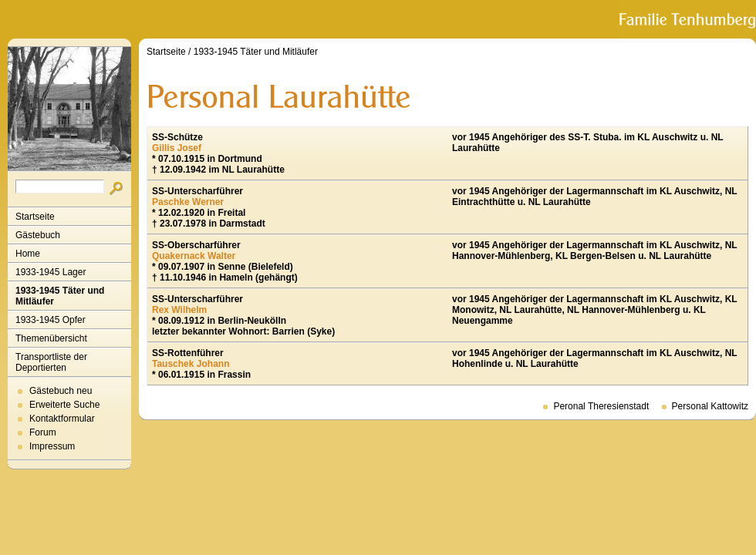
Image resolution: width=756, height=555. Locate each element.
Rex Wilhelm (179, 310)
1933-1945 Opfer (51, 320)
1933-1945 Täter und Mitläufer (60, 296)
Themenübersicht (51, 338)
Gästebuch (38, 235)
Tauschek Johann (191, 364)
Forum (43, 432)
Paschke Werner (188, 202)
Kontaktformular (62, 419)
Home (28, 254)
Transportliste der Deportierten (51, 362)
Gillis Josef (177, 148)
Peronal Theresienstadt (601, 406)
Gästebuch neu (61, 391)
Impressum (52, 446)
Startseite (35, 217)
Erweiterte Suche (64, 405)
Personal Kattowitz (710, 406)
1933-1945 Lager (51, 272)
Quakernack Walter (194, 256)
